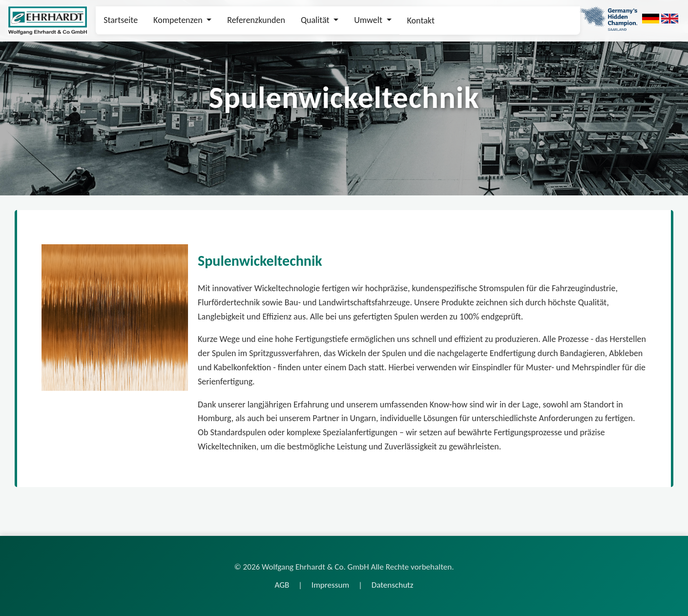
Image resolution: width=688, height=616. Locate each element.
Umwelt (369, 20)
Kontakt (421, 21)
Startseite (121, 20)
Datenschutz (393, 585)
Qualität (316, 20)
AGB (282, 585)
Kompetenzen (179, 20)
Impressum (330, 585)
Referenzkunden (256, 20)
